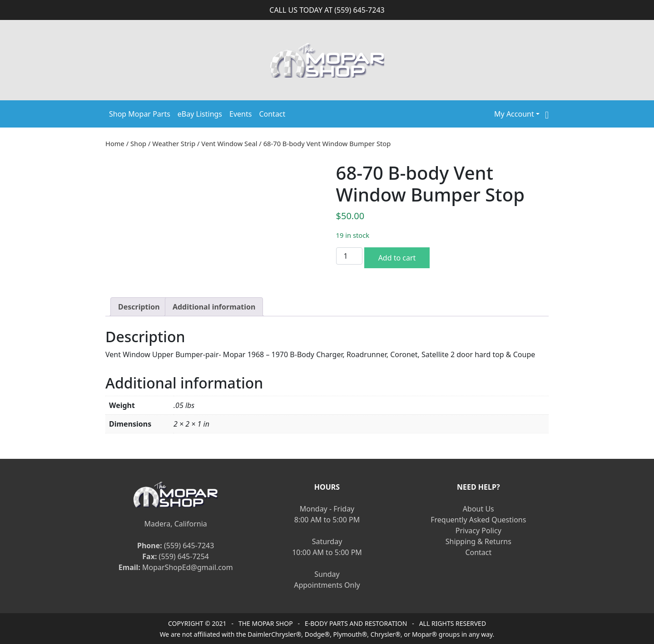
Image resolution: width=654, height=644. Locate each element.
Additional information (214, 307)
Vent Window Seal (229, 143)
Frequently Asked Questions (478, 520)
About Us (478, 509)
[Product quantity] (349, 256)
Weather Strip (174, 143)
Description (139, 307)
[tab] (139, 307)
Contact (272, 114)
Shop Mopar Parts (140, 114)
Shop (138, 143)
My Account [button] (514, 114)
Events (240, 114)
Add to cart (397, 258)
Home (115, 143)
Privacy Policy (478, 531)
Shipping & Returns (478, 541)
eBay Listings (200, 114)
